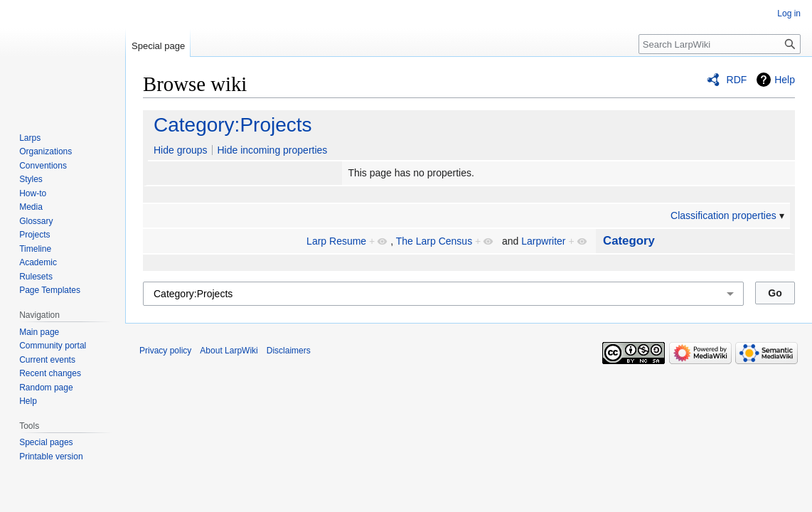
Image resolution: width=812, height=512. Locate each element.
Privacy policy (165, 351)
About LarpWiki (229, 351)
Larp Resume (336, 241)
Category (629, 241)
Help (785, 80)
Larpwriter (543, 241)
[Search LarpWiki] (720, 44)
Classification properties (723, 215)
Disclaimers (289, 351)
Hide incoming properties (272, 150)
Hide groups (181, 150)
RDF (737, 80)
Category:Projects (233, 125)
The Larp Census (434, 241)
